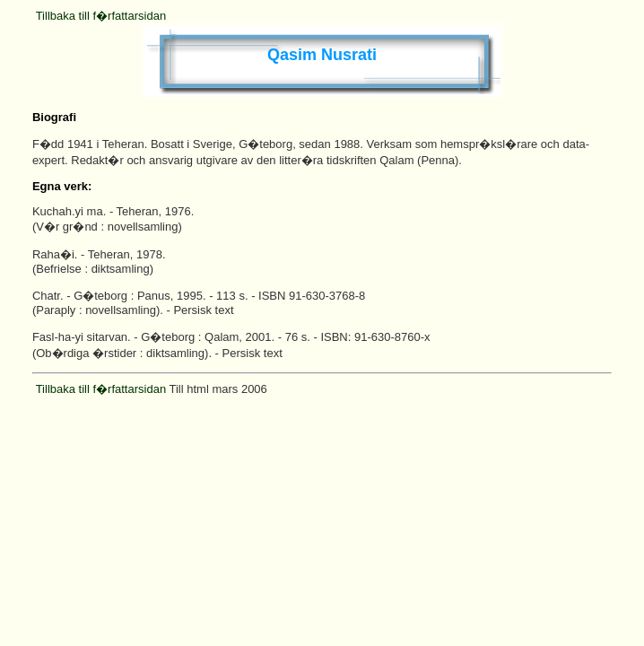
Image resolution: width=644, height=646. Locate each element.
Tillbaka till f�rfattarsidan (101, 16)
